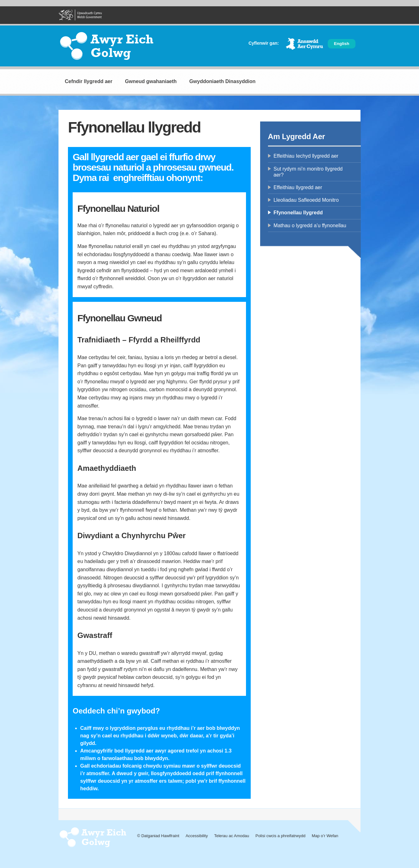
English (342, 44)
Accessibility (197, 836)
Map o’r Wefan (325, 836)
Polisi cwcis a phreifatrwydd (280, 836)
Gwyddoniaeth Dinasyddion (223, 81)
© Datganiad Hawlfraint (158, 836)
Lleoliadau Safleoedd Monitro (306, 200)
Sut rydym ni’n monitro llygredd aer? (308, 172)
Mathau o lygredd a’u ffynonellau (310, 225)
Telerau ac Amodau (232, 836)
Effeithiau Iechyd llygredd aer (306, 156)
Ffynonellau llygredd (298, 213)
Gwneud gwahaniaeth (151, 81)
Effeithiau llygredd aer (298, 187)
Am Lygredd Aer (297, 136)
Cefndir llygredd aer (89, 81)
